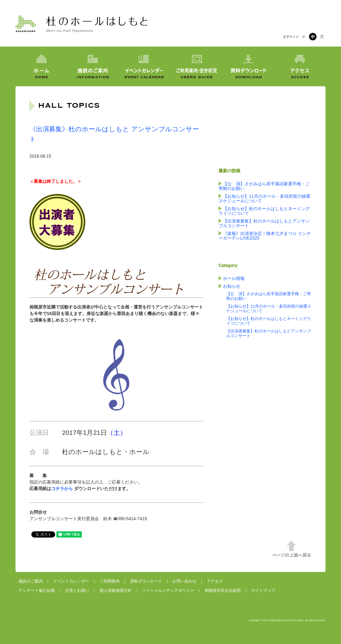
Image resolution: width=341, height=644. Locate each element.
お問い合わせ (184, 581)
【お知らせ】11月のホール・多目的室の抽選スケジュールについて (264, 198)
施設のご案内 (31, 581)
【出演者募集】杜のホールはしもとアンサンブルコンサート (264, 223)
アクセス (215, 581)
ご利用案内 (110, 581)
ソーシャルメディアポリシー (168, 590)
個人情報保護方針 (116, 590)
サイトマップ (263, 590)
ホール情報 (234, 278)
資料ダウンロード (146, 581)
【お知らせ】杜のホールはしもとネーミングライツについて (264, 211)
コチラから (62, 489)
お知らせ (232, 286)
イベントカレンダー (71, 581)
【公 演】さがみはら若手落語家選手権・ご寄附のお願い (264, 186)
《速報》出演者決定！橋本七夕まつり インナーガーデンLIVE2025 (265, 236)
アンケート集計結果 (37, 590)
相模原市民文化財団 (223, 590)
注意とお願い (77, 590)
